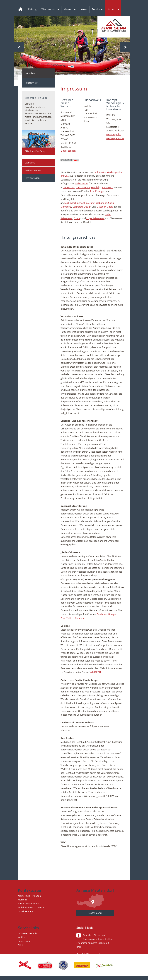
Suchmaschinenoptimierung (79, 203)
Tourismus (69, 187)
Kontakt (113, 9)
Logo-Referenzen (95, 218)
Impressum (24, 941)
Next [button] (125, 47)
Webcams (30, 163)
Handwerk (107, 187)
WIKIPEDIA (96, 672)
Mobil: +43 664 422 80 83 (31, 907)
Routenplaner (95, 913)
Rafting (32, 9)
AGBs (21, 945)
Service (97, 9)
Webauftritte (82, 183)
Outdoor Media (105, 207)
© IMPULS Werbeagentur (89, 954)
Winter (30, 73)
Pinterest (80, 618)
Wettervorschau (33, 170)
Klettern (70, 9)
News (84, 9)
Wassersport (50, 9)
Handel (95, 187)
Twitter (70, 618)
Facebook (102, 614)
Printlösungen (98, 191)
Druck (77, 218)
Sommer (32, 83)
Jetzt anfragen (32, 178)
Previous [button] (19, 47)
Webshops (101, 203)
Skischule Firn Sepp (35, 151)
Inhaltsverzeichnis (27, 933)
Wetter (21, 937)
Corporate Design (82, 207)
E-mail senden (68, 151)
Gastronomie (83, 187)
